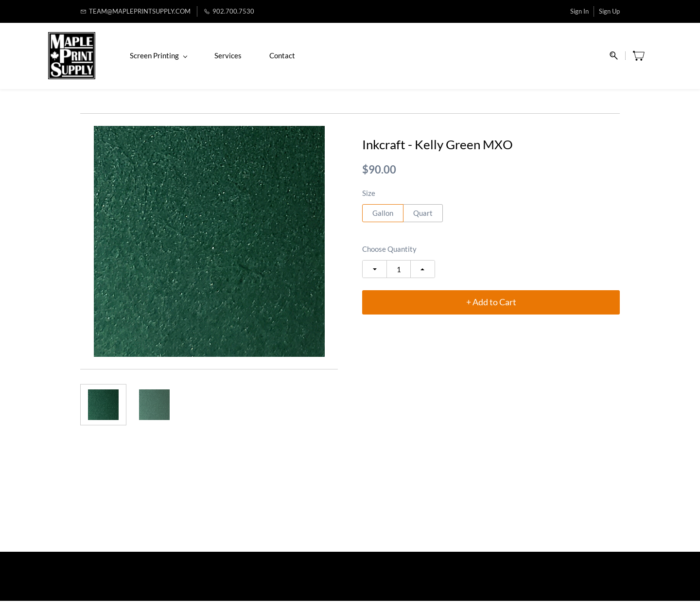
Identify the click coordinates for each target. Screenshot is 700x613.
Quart (423, 225)
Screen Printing (191, 62)
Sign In (579, 11)
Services (260, 62)
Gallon (383, 225)
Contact (314, 62)
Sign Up (609, 11)
